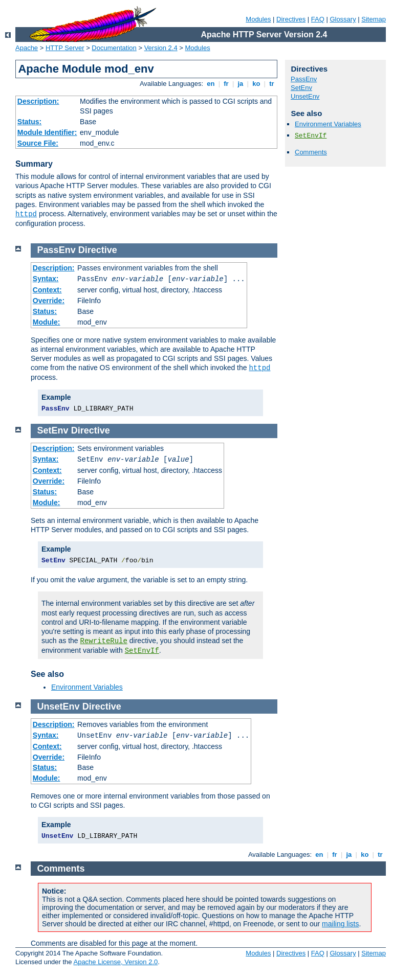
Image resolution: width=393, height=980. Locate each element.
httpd (26, 214)
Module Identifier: (47, 132)
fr (226, 84)
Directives (291, 19)
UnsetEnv (305, 96)
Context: (47, 290)
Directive (98, 250)
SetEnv (301, 88)
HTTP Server (65, 48)
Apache (27, 48)
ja (241, 84)
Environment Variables (328, 124)
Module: (47, 322)
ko (256, 84)
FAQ (318, 19)
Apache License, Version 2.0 (115, 962)
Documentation (114, 48)
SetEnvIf (311, 136)
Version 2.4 (161, 48)
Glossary (343, 19)
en (211, 84)
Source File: (38, 143)
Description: (38, 101)
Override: (49, 301)
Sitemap (374, 19)
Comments (311, 152)
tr (272, 84)
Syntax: (46, 279)
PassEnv (304, 79)
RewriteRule (104, 641)
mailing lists (340, 924)
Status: (29, 122)
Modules (258, 19)
